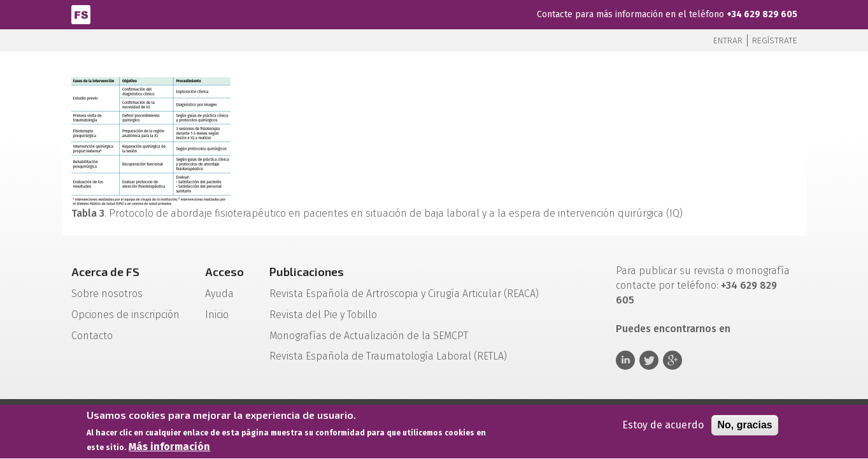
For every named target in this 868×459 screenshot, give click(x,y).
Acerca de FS (105, 272)
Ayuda (219, 294)
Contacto (92, 336)
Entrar (728, 40)
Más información (169, 449)
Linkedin (625, 360)
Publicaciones (307, 272)
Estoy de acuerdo (663, 427)
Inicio (217, 315)
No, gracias (744, 427)
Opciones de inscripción (125, 315)
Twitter (649, 360)
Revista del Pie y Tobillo (323, 315)
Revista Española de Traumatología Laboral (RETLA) (388, 356)
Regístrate (775, 40)
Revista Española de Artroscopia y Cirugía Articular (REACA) (404, 294)
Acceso (224, 272)
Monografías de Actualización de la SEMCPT (369, 336)
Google (672, 360)
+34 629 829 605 (762, 14)
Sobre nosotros (107, 294)
